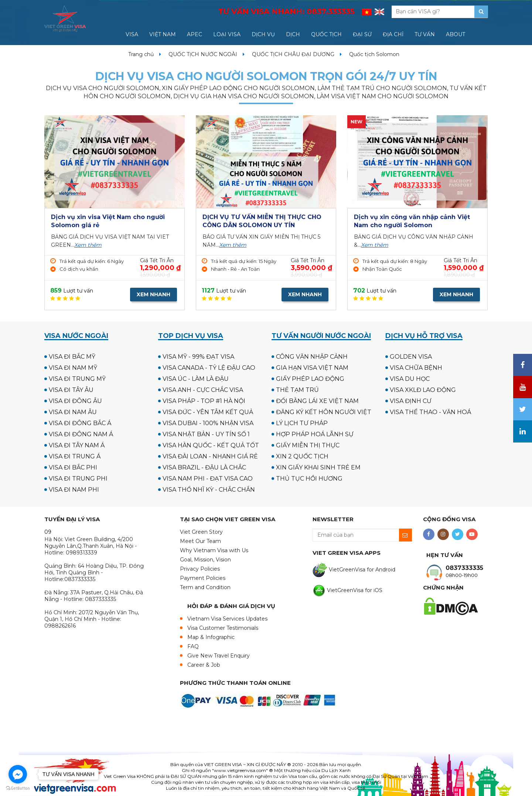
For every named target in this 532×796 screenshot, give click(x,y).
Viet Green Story (201, 532)
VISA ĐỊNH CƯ (411, 401)
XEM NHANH (154, 294)
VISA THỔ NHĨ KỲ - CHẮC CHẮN (209, 490)
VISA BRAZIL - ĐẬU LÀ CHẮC (204, 467)
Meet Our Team (200, 541)
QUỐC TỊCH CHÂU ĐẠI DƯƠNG (293, 54)
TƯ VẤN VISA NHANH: (286, 11)
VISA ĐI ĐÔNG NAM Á (81, 434)
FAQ (193, 646)
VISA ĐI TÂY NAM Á (77, 445)
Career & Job (204, 665)
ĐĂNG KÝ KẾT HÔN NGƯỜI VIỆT (324, 412)
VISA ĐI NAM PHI (74, 490)
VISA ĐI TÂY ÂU (71, 390)
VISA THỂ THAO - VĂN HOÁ (430, 412)
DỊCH (293, 34)
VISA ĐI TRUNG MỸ (77, 379)
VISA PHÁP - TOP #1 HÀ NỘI (204, 401)
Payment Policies (203, 578)
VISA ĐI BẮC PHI (73, 467)
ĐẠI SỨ (362, 34)
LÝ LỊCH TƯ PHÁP (302, 423)
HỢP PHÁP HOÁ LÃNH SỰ (315, 434)
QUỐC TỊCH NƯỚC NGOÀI (203, 54)
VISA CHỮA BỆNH (416, 368)
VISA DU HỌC (410, 379)
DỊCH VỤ (263, 34)
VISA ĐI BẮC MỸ (72, 357)
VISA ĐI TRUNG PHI (78, 479)
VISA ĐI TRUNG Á (75, 456)
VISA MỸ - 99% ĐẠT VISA (198, 357)
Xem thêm (88, 245)
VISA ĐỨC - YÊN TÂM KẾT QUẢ (208, 412)
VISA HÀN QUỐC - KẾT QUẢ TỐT (211, 445)
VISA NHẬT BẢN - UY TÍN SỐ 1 (206, 434)
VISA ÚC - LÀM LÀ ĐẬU (196, 379)
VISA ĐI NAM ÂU (73, 412)
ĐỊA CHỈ (393, 34)
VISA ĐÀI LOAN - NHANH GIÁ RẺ (210, 456)
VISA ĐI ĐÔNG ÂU (75, 401)
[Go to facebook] (18, 774)
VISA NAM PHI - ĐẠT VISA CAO (208, 479)
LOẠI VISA (227, 34)
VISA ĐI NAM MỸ (73, 368)
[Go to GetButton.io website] (18, 788)
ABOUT (456, 34)
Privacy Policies (200, 569)
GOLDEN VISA (411, 357)
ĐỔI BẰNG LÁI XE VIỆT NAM (317, 401)
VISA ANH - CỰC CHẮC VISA (203, 390)
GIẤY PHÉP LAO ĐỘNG (310, 379)
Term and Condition (205, 587)
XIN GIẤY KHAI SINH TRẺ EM (318, 467)
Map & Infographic (211, 637)
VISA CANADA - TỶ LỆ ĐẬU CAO (209, 368)
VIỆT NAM (163, 34)
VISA (132, 34)
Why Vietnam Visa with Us (214, 550)
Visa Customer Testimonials (223, 628)
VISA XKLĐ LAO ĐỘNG (423, 390)
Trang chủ (141, 54)
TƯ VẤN (425, 34)
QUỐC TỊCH (326, 34)
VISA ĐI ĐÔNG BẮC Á (80, 423)
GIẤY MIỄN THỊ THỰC (308, 445)
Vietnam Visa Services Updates (227, 619)
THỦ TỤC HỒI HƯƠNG (309, 479)
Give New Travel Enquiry (219, 656)
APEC (195, 34)
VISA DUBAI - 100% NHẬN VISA (208, 423)
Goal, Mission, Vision (205, 560)
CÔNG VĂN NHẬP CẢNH (312, 357)
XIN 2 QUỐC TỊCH (302, 456)
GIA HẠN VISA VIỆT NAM (312, 368)
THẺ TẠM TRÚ (297, 390)
